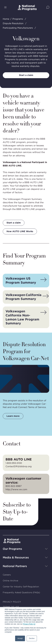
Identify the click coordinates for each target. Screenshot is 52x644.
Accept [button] (20, 638)
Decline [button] (32, 638)
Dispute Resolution (13, 23)
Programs (18, 19)
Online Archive (10, 581)
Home (6, 19)
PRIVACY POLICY (12, 602)
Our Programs (12, 549)
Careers (7, 575)
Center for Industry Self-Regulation (21, 587)
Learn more (13, 416)
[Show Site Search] (48, 8)
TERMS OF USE (11, 607)
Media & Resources (16, 557)
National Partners (15, 566)
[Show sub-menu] (46, 549)
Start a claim (26, 75)
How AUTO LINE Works (20, 231)
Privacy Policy (28, 624)
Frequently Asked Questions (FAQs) (21, 593)
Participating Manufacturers (18, 28)
